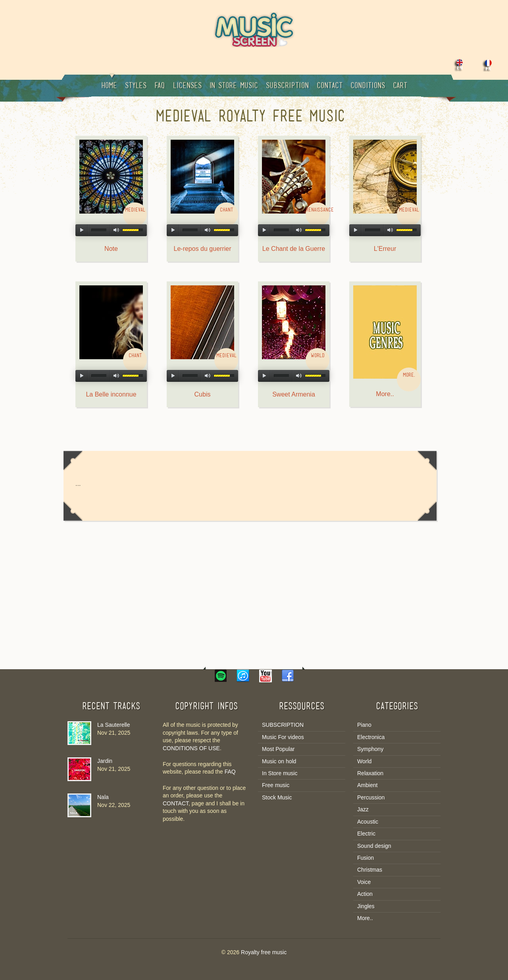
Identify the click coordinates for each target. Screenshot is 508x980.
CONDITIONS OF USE (191, 748)
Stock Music (277, 797)
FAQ (230, 772)
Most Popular (278, 749)
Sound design (374, 846)
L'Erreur (385, 249)
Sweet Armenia (294, 394)
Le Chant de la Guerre (294, 249)
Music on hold (279, 761)
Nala (103, 797)
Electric (366, 834)
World (364, 761)
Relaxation (370, 773)
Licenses (187, 86)
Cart (400, 86)
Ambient (367, 785)
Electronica (371, 737)
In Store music (234, 86)
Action (365, 894)
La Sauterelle (114, 725)
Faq (160, 86)
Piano (364, 725)
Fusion (366, 858)
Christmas (370, 870)
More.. (385, 394)
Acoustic (368, 822)
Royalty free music (264, 952)
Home (109, 82)
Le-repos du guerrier (203, 249)
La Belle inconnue (111, 394)
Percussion (371, 797)
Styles (136, 86)
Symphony (370, 749)
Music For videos (283, 737)
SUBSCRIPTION (283, 725)
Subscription (287, 86)
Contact (330, 86)
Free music (276, 785)
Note (111, 249)
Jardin (105, 761)
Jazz (363, 809)
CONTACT (176, 803)
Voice (364, 882)
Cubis (203, 394)
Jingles (366, 906)
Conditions (368, 86)
